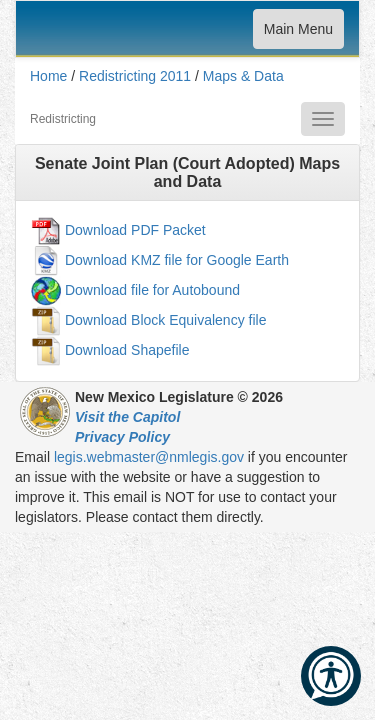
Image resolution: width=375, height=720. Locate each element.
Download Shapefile (127, 350)
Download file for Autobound (152, 290)
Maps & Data (243, 76)
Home (48, 76)
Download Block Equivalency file (166, 320)
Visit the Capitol (127, 417)
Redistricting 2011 (135, 76)
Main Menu (298, 33)
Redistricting (63, 119)
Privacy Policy (122, 437)
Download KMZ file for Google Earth (177, 260)
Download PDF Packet (135, 230)
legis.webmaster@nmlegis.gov (149, 457)
